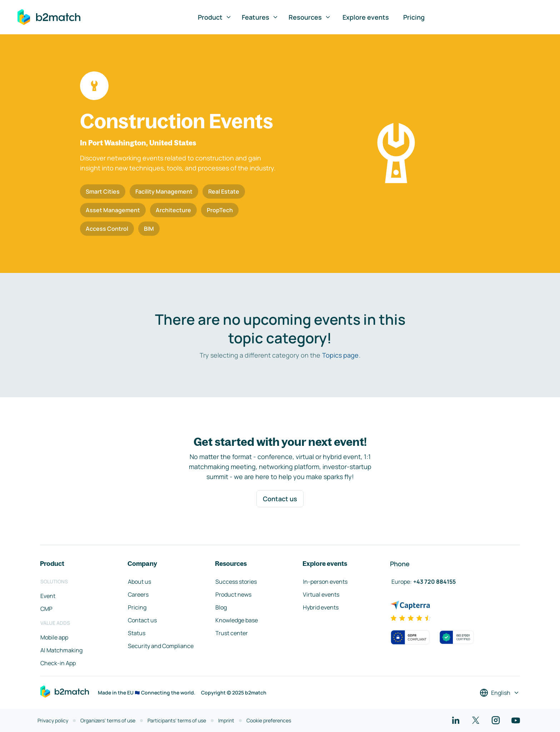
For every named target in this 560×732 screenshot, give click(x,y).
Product (215, 17)
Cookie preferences (269, 720)
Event (48, 596)
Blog (221, 607)
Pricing (414, 17)
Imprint (226, 720)
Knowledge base (237, 620)
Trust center (232, 633)
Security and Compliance (161, 646)
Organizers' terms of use (108, 720)
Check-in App (58, 663)
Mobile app (54, 637)
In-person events (325, 582)
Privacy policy (53, 720)
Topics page (340, 355)
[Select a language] (500, 693)
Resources (310, 17)
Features (260, 17)
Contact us (280, 499)
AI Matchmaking (61, 650)
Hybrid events (321, 607)
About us (139, 582)
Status (137, 633)
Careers (138, 594)
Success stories (236, 582)
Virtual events (321, 594)
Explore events (366, 17)
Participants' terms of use (177, 720)
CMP (46, 609)
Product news (233, 594)
